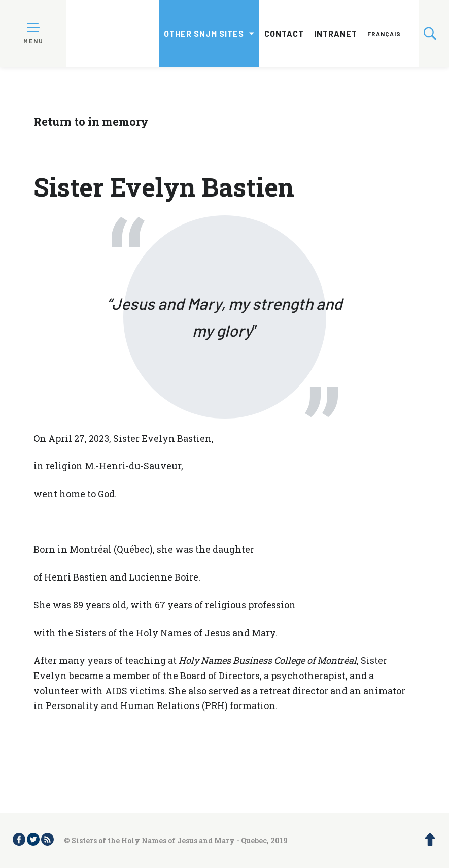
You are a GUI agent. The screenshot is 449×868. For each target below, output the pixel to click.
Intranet (336, 33)
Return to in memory (91, 122)
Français (384, 34)
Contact (284, 33)
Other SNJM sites (204, 33)
